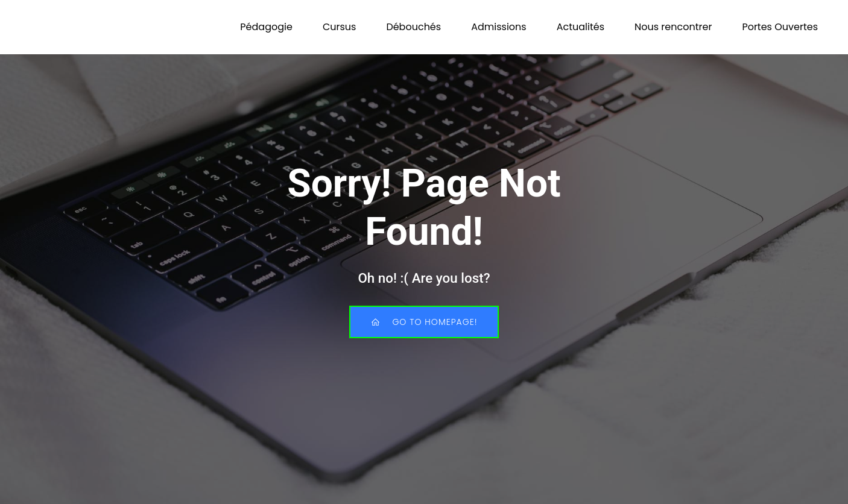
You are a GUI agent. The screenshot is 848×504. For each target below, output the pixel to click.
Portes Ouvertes (780, 27)
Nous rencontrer (673, 27)
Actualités (581, 27)
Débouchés (413, 27)
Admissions (499, 27)
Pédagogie (266, 27)
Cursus (340, 27)
